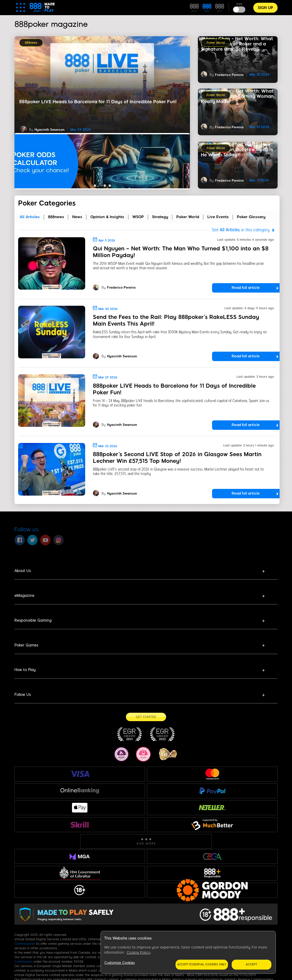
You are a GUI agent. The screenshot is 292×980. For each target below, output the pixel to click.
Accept (252, 964)
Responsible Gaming (33, 620)
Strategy (160, 217)
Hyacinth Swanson (50, 130)
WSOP (138, 217)
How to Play (25, 670)
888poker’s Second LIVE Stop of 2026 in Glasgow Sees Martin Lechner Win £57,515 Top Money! (177, 458)
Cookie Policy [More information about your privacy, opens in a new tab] (139, 953)
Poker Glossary (251, 217)
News (77, 217)
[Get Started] (146, 717)
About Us (23, 571)
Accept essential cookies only (202, 964)
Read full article (246, 288)
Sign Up (265, 8)
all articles (30, 217)
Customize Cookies (119, 963)
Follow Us (23, 695)
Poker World (216, 43)
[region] (188, 952)
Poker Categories (47, 203)
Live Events (218, 217)
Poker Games (26, 645)
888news (31, 43)
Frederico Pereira (229, 127)
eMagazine (24, 596)
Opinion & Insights (107, 217)
